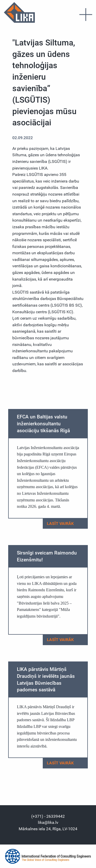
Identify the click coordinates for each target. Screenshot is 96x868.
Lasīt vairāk (65, 524)
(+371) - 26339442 (48, 816)
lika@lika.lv (48, 822)
